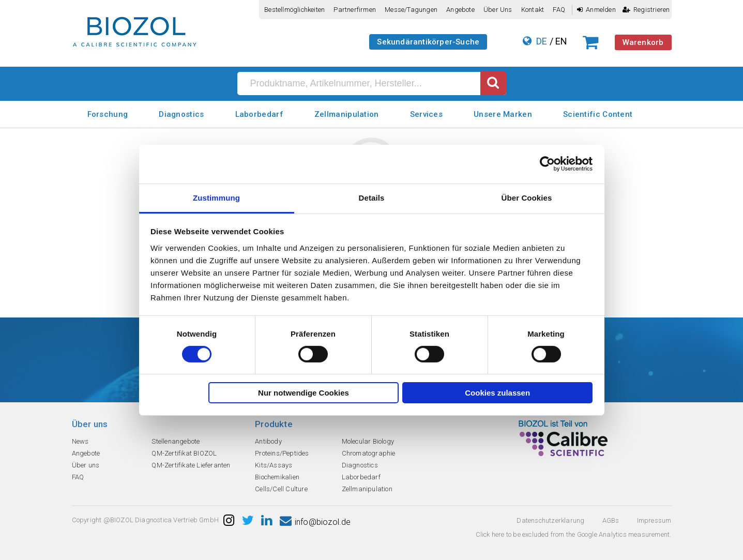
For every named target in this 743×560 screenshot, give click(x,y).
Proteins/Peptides (282, 453)
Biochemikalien (277, 477)
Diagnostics (181, 114)
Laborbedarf (259, 114)
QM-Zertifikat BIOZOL (184, 453)
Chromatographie (369, 453)
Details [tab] (372, 197)
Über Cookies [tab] (527, 197)
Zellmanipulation (347, 114)
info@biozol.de (315, 522)
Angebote (460, 10)
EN (561, 41)
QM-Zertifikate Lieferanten (191, 465)
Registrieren (646, 10)
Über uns (498, 10)
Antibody (268, 441)
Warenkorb (643, 42)
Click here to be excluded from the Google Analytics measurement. (574, 534)
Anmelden (596, 10)
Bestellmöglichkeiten (294, 10)
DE (542, 41)
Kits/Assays (274, 465)
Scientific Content (598, 114)
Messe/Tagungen (411, 10)
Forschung (108, 114)
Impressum (654, 520)
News (80, 441)
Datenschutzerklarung (550, 520)
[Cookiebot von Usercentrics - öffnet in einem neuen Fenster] (547, 164)
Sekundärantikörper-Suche (428, 42)
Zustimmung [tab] (216, 197)
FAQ (559, 10)
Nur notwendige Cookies (304, 393)
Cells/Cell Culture (281, 489)
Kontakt (533, 10)
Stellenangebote (176, 441)
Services (426, 114)
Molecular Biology (368, 441)
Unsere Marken (503, 114)
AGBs (611, 520)
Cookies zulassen (497, 393)
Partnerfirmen (355, 10)
